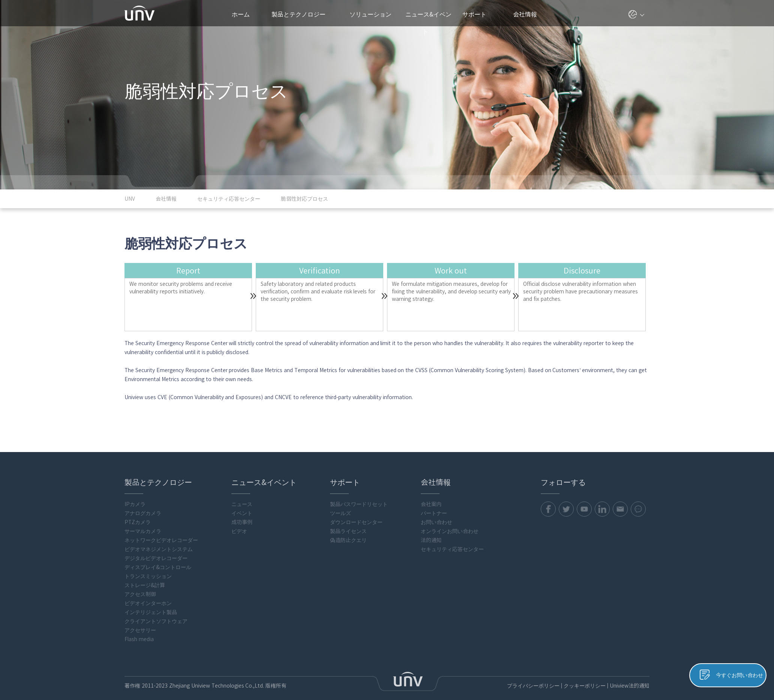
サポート (478, 14)
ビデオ (239, 531)
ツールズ (340, 513)
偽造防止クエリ (348, 540)
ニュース (242, 504)
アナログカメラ (143, 513)
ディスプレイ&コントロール (158, 567)
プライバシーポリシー (533, 686)
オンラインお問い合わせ (450, 531)
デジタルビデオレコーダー (156, 558)
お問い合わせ (436, 522)
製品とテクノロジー (302, 14)
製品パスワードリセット (359, 504)
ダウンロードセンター (356, 522)
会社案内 (431, 504)
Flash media (139, 639)
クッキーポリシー (585, 686)
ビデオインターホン (148, 603)
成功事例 (242, 522)
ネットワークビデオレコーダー (161, 540)
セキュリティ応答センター (452, 549)
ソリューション (373, 14)
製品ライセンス (348, 531)
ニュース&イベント (428, 19)
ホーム (241, 14)
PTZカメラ (138, 522)
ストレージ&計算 (145, 585)
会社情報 (528, 14)
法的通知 (431, 540)
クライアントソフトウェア (156, 621)
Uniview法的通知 (630, 686)
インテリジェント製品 (151, 612)
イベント (242, 513)
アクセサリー (140, 630)
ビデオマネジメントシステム (159, 549)
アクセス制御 (140, 594)
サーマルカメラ (143, 531)
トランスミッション (148, 576)
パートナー (434, 513)
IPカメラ (135, 504)
